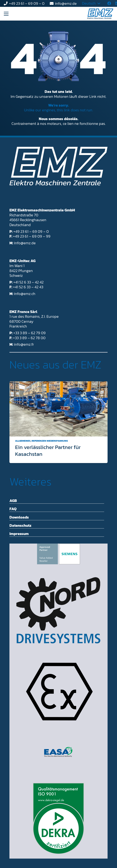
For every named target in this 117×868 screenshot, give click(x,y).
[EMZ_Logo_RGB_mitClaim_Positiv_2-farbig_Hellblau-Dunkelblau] (100, 14)
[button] (6, 14)
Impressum (19, 534)
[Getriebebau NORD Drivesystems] (58, 610)
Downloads (19, 517)
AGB (13, 501)
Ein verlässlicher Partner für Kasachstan (48, 451)
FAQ (13, 509)
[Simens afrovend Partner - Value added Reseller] (58, 554)
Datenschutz (20, 525)
